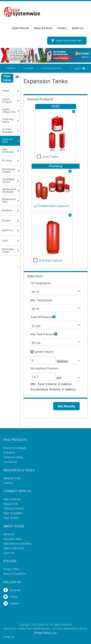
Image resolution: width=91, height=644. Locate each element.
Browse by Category (15, 448)
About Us (9, 534)
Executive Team (13, 539)
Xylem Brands (21, 28)
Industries (9, 453)
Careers (62, 28)
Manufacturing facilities (17, 544)
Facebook (12, 590)
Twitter (11, 597)
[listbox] (68, 361)
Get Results (66, 406)
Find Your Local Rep (67, 41)
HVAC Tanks (50, 157)
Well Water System (51, 261)
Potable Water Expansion (54, 206)
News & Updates (13, 513)
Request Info (11, 504)
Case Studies (11, 518)
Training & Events (14, 508)
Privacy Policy (11, 569)
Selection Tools (12, 478)
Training (8, 483)
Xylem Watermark (14, 548)
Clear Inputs (7, 78)
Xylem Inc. (78, 28)
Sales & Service (12, 499)
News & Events (43, 28)
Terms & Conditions (15, 574)
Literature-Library (13, 457)
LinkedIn (11, 603)
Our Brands (10, 462)
